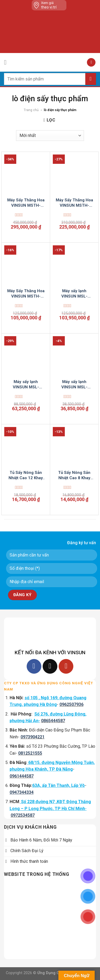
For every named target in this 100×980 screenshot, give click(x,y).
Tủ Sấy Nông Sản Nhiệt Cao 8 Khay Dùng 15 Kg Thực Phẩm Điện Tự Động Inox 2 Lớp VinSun (74, 475)
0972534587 (23, 815)
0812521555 (30, 753)
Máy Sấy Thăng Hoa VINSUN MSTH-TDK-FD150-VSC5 (74, 203)
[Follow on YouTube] (66, 666)
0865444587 (53, 721)
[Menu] (7, 62)
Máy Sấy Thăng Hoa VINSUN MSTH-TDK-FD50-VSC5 (26, 294)
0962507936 (71, 704)
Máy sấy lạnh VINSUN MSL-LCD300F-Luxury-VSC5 (26, 385)
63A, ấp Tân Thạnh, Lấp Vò (59, 785)
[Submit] (91, 79)
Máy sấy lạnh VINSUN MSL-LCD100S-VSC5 (74, 385)
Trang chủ (31, 110)
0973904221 (33, 737)
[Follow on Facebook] (34, 666)
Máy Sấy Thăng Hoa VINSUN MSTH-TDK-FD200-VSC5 (26, 203)
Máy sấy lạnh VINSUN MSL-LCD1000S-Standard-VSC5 (74, 294)
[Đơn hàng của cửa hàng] (50, 136)
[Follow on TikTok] (50, 666)
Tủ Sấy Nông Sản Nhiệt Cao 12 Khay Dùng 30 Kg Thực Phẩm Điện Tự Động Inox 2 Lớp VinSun (26, 475)
